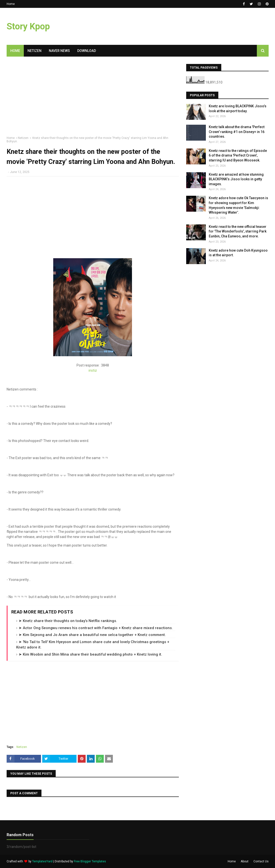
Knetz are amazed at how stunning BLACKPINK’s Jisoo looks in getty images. (236, 179)
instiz (93, 370)
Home (11, 4)
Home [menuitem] (15, 51)
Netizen (23, 138)
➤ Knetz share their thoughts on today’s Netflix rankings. (68, 621)
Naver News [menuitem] (59, 51)
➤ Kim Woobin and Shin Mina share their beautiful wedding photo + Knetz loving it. (90, 654)
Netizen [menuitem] (34, 51)
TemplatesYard (42, 861)
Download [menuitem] (87, 51)
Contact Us (261, 861)
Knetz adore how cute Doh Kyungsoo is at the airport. (238, 253)
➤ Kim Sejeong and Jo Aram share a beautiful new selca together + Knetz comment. (92, 635)
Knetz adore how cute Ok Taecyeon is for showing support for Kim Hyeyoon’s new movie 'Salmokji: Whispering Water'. (238, 205)
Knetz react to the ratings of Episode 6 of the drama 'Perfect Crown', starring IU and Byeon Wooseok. (238, 155)
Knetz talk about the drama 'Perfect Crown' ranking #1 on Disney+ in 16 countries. (237, 132)
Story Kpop (28, 26)
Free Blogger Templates (90, 861)
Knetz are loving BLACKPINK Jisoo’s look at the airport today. (238, 109)
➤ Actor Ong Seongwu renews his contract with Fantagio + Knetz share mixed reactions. (96, 628)
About (245, 861)
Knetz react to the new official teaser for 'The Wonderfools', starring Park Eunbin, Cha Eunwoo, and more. (238, 231)
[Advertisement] (93, 98)
